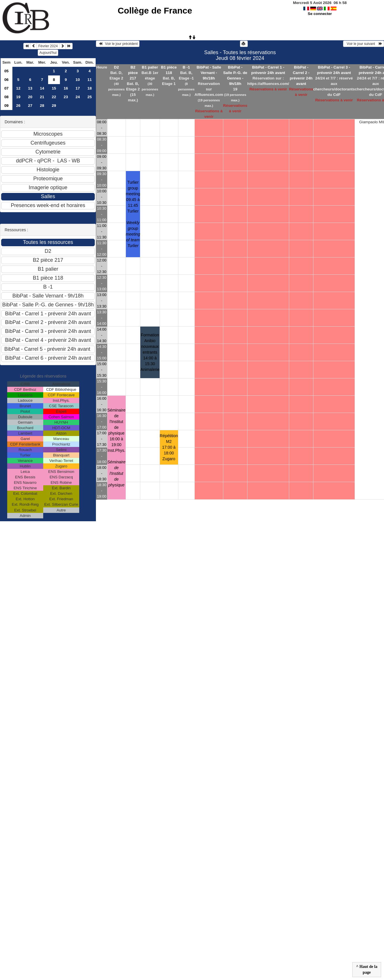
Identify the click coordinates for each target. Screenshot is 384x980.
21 (42, 97)
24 (78, 97)
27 (30, 106)
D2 (117, 67)
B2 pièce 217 (133, 73)
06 (6, 80)
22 (54, 97)
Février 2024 (48, 46)
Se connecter (320, 14)
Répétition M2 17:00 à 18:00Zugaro (169, 447)
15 (54, 88)
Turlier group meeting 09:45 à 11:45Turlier (133, 214)
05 (6, 71)
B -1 (186, 67)
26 (18, 106)
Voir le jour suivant (364, 44)
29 (54, 106)
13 (30, 88)
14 (42, 88)
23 (66, 97)
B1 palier (150, 67)
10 (78, 80)
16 (66, 88)
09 (6, 106)
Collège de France (155, 11)
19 (18, 97)
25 (90, 97)
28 (42, 106)
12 (18, 88)
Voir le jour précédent (118, 44)
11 (90, 80)
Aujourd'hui (48, 53)
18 (90, 88)
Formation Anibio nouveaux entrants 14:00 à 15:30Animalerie (150, 352)
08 (6, 97)
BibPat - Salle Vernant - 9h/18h (209, 73)
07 (6, 88)
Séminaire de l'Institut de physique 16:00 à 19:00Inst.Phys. (117, 448)
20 (30, 97)
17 (78, 88)
